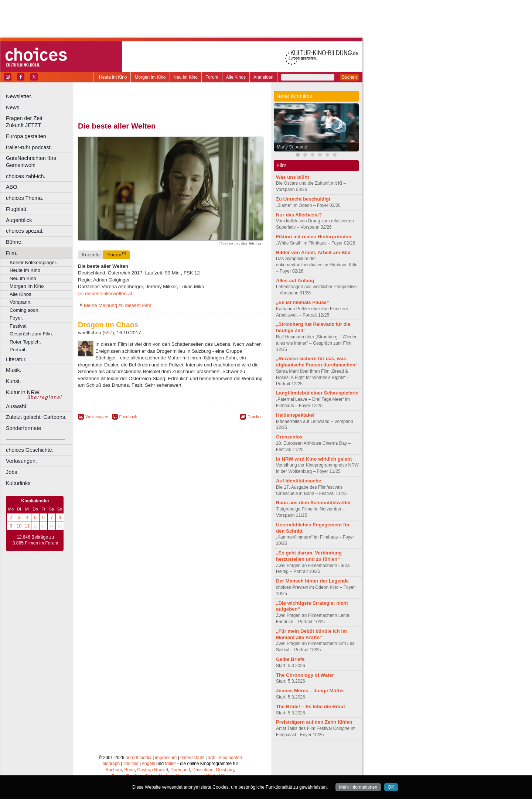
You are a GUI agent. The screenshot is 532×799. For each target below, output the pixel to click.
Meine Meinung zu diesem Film (118, 305)
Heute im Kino (113, 77)
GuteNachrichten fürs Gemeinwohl (31, 162)
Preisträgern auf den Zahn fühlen (314, 722)
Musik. (14, 370)
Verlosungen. (21, 461)
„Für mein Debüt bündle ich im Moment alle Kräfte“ (311, 634)
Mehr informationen (358, 787)
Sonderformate (23, 428)
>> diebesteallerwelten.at (105, 293)
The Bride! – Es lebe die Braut (311, 706)
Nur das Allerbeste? (299, 215)
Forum (212, 77)
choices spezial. (25, 231)
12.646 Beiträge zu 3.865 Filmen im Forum (35, 540)
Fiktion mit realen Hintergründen (314, 237)
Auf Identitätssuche (299, 481)
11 (27, 526)
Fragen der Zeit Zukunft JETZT (40, 122)
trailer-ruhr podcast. (29, 147)
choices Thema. (25, 198)
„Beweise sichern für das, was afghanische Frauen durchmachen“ (317, 362)
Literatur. (16, 359)
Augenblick (19, 220)
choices (131, 764)
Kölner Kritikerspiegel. (33, 262)
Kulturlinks (18, 483)
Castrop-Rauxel (152, 770)
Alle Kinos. (21, 294)
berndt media (139, 758)
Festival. (19, 326)
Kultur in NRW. (23, 392)
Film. (12, 253)
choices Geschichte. (30, 450)
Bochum (114, 770)
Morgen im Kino (150, 77)
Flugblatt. (17, 209)
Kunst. (13, 381)
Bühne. (14, 242)
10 (19, 526)
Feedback (128, 417)
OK (391, 787)
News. (13, 107)
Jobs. (12, 472)
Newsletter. (19, 96)
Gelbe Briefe (290, 659)
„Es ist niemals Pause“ (303, 302)
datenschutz (192, 758)
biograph (111, 764)
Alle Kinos (236, 77)
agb (212, 758)
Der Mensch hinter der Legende (312, 581)
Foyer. (16, 318)
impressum (166, 758)
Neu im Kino (186, 77)
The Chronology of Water (305, 675)
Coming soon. (25, 310)
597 (108, 333)
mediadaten (230, 758)
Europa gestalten (26, 136)
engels (148, 764)
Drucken (255, 417)
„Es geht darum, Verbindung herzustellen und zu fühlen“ (309, 556)
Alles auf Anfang (295, 281)
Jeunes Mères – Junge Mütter (310, 691)
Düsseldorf (203, 770)
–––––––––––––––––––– (35, 439)
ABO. (12, 187)
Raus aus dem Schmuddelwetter (313, 503)
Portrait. (18, 350)
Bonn (130, 770)
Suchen (349, 77)
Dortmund (180, 770)
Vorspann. (21, 302)
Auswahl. (17, 406)
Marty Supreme (292, 147)
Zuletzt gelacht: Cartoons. (36, 417)
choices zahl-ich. (25, 176)
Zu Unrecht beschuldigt (303, 199)
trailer (170, 764)
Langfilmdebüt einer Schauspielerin (317, 393)
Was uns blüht (293, 177)
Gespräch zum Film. (31, 334)
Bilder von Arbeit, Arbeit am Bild (313, 252)
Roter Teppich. (25, 342)
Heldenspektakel (295, 415)
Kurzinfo (91, 255)
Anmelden (263, 77)
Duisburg (225, 770)
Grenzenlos (289, 437)
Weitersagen (97, 417)
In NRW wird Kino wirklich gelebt (314, 459)
